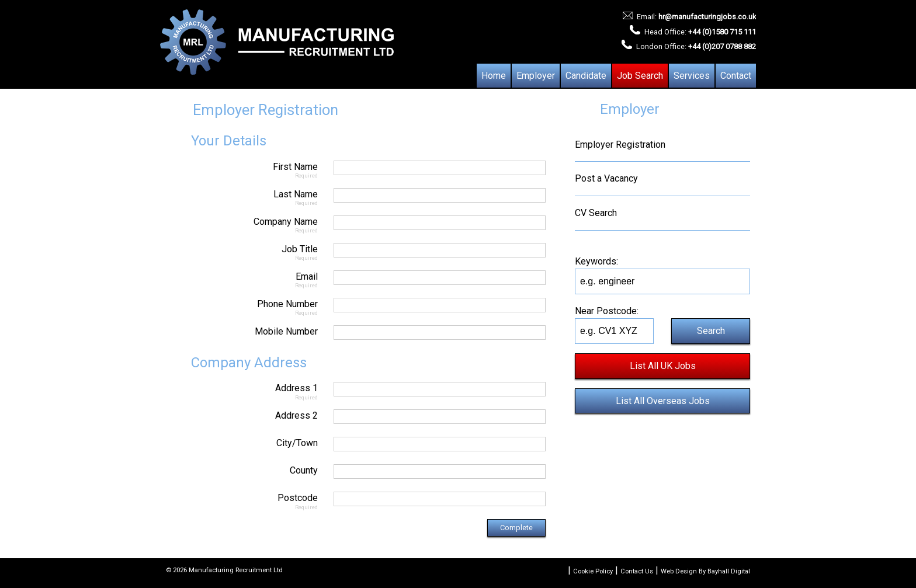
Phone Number (242, 307)
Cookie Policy (593, 571)
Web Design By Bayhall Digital (705, 571)
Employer (536, 76)
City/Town (297, 443)
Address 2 (296, 415)
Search (711, 331)
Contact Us (637, 571)
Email (242, 279)
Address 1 (242, 391)
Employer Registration (620, 145)
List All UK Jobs (663, 366)
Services (692, 76)
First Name (242, 170)
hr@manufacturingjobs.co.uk (707, 17)
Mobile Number (286, 331)
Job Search (640, 76)
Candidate (586, 76)
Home (494, 76)
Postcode (242, 501)
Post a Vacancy (606, 178)
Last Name (242, 197)
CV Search (596, 213)
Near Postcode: (607, 311)
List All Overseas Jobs (663, 401)
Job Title (242, 252)
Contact (736, 76)
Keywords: (596, 261)
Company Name (242, 225)
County (304, 470)
